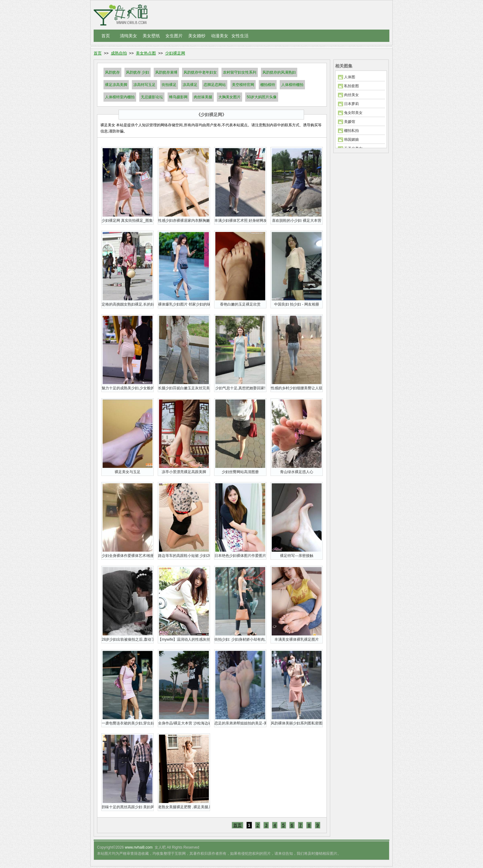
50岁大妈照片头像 (262, 97)
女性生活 (240, 36)
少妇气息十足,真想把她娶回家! (240, 388)
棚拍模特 (268, 85)
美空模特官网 (243, 85)
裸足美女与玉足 (128, 472)
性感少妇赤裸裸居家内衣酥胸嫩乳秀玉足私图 (184, 221)
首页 (106, 36)
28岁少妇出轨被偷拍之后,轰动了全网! (128, 639)
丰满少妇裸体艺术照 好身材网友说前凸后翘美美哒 (240, 221)
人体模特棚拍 (292, 85)
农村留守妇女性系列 (240, 72)
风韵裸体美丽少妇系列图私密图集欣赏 (297, 723)
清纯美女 (128, 36)
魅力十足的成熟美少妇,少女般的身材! (128, 388)
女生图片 (174, 36)
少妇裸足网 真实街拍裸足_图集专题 (128, 221)
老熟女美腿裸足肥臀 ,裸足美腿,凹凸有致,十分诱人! (184, 807)
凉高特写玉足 (144, 85)
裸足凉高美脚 (116, 85)
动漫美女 (220, 36)
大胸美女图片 (229, 97)
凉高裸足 (190, 85)
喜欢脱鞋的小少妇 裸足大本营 (296, 221)
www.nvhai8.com (139, 847)
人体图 (350, 77)
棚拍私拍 (351, 131)
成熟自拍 (119, 53)
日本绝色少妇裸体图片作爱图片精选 (240, 556)
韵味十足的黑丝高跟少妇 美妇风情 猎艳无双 (128, 807)
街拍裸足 (169, 85)
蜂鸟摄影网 (178, 97)
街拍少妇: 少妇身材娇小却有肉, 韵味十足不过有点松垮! (240, 639)
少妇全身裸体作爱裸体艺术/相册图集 (128, 556)
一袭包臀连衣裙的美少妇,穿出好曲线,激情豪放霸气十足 (128, 723)
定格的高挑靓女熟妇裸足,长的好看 (128, 304)
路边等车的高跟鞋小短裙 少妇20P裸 (184, 556)
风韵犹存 (112, 72)
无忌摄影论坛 (152, 97)
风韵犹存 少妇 (138, 72)
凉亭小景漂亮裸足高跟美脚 (184, 472)
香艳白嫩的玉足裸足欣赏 (240, 304)
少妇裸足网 (175, 53)
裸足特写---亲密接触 (297, 556)
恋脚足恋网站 (215, 85)
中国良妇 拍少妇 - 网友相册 (297, 304)
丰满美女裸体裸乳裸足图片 (297, 639)
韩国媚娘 (351, 140)
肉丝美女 (351, 95)
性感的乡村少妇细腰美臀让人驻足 (297, 388)
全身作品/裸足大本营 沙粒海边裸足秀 (184, 723)
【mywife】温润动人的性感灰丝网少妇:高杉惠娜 (184, 639)
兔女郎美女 (353, 113)
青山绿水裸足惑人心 (297, 472)
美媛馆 (350, 122)
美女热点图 (146, 53)
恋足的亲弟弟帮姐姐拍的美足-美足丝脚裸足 (240, 723)
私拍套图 (351, 86)
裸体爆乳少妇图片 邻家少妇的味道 (184, 304)
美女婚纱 (197, 36)
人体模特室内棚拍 (120, 97)
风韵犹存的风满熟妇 (279, 72)
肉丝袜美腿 (203, 97)
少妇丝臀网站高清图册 (240, 472)
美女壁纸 (151, 36)
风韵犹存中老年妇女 (200, 72)
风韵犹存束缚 (166, 72)
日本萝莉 (351, 104)
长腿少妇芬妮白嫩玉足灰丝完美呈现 (184, 388)
